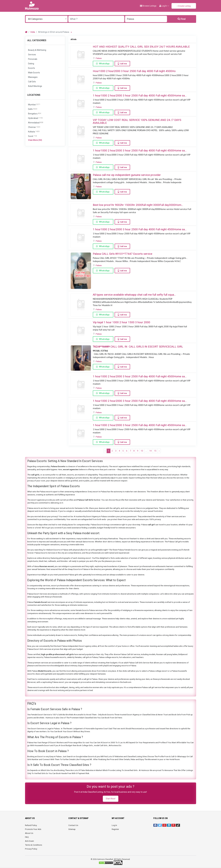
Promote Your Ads (33, 829)
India (33, 32)
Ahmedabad (36, 123)
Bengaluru (35, 114)
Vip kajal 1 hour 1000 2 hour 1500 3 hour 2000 (121, 322)
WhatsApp (104, 64)
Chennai (34, 127)
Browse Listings (148, 6)
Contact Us (73, 825)
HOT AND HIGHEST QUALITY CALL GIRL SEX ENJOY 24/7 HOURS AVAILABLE (141, 47)
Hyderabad (35, 118)
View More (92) (35, 140)
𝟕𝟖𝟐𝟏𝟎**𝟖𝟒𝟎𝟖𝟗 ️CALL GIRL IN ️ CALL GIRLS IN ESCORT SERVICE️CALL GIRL (138, 347)
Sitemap (72, 829)
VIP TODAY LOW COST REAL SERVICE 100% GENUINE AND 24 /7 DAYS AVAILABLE (137, 121)
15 (155, 451)
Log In (114, 825)
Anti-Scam (29, 841)
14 (150, 451)
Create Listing (184, 6)
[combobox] (47, 19)
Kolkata (34, 132)
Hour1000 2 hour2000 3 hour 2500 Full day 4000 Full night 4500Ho (134, 71)
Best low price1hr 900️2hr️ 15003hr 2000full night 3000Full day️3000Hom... (138, 205)
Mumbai (34, 105)
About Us (29, 833)
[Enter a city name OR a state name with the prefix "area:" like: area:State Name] (146, 19)
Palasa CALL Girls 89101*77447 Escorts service (123, 254)
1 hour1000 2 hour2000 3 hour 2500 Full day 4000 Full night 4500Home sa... (140, 95)
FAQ (27, 837)
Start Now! (111, 799)
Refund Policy (31, 825)
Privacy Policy (31, 849)
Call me (123, 64)
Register (115, 829)
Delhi (33, 109)
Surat (32, 136)
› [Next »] (159, 451)
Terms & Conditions (34, 845)
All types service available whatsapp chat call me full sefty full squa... (134, 295)
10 (142, 451)
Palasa (99, 58)
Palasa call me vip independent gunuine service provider (127, 175)
